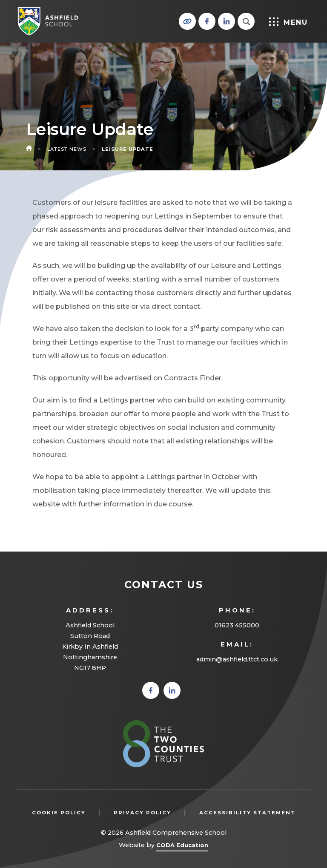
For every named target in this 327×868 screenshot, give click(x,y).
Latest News (67, 149)
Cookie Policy (59, 813)
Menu (288, 22)
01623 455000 (237, 625)
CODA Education (182, 846)
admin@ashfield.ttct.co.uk (237, 659)
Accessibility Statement (247, 813)
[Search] (246, 21)
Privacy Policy (142, 813)
